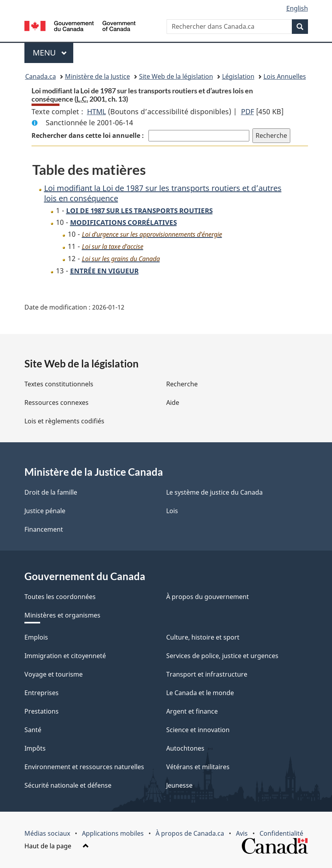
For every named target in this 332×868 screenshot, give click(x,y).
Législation (238, 76)
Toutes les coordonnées (60, 597)
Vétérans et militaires (198, 767)
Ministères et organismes (62, 615)
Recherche (182, 384)
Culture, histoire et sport (203, 637)
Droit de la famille (51, 492)
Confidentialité (281, 833)
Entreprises (42, 693)
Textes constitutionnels (59, 384)
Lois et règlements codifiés (64, 421)
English (297, 8)
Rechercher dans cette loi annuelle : (88, 135)
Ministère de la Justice (97, 76)
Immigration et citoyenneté (65, 656)
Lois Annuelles (285, 76)
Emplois (36, 637)
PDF (248, 111)
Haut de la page (57, 846)
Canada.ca (41, 76)
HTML (96, 111)
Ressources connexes (57, 402)
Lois (172, 511)
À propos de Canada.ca (190, 833)
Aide (173, 402)
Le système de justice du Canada (214, 492)
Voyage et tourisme (54, 674)
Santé (33, 730)
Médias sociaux (47, 833)
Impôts (35, 748)
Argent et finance (192, 711)
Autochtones (185, 748)
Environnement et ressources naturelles (84, 767)
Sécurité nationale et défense (68, 785)
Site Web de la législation (176, 76)
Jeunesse (179, 785)
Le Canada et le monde (200, 693)
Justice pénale (45, 511)
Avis (242, 833)
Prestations (42, 711)
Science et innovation (198, 730)
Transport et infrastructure (207, 674)
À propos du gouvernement (208, 597)
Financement (44, 529)
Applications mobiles (113, 833)
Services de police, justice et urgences (222, 656)
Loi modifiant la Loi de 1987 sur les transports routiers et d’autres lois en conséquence (163, 193)
